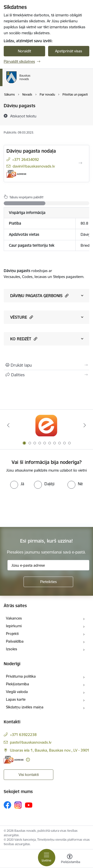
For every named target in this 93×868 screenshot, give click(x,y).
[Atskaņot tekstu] (23, 116)
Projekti (12, 634)
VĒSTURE (22, 317)
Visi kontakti (29, 775)
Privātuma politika (21, 676)
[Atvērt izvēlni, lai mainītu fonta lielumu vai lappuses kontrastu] (70, 859)
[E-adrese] (16, 174)
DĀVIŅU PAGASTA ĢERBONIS (39, 295)
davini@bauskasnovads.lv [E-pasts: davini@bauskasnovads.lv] (34, 166)
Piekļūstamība (17, 684)
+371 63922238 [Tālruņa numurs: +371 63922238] (23, 735)
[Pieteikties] (48, 582)
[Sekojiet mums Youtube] (29, 805)
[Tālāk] (85, 425)
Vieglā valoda (17, 692)
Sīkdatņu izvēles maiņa (25, 707)
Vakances (14, 618)
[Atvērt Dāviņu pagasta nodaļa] (80, 163)
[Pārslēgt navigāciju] (47, 858)
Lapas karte (16, 699)
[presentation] (41, 507)
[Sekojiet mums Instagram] (18, 805)
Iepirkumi (14, 626)
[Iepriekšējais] (8, 425)
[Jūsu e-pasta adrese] (48, 565)
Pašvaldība (15, 641)
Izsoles (12, 649)
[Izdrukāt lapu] (46, 365)
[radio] (17, 484)
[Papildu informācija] (28, 760)
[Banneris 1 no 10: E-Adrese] (46, 425)
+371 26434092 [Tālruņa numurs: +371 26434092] (26, 159)
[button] (66, 295)
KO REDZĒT (24, 339)
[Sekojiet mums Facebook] (7, 805)
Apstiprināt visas (69, 51)
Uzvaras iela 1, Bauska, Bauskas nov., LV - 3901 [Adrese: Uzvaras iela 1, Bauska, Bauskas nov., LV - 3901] (50, 750)
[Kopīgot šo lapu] (46, 375)
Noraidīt (24, 51)
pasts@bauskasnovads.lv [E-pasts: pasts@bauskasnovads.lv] (31, 742)
